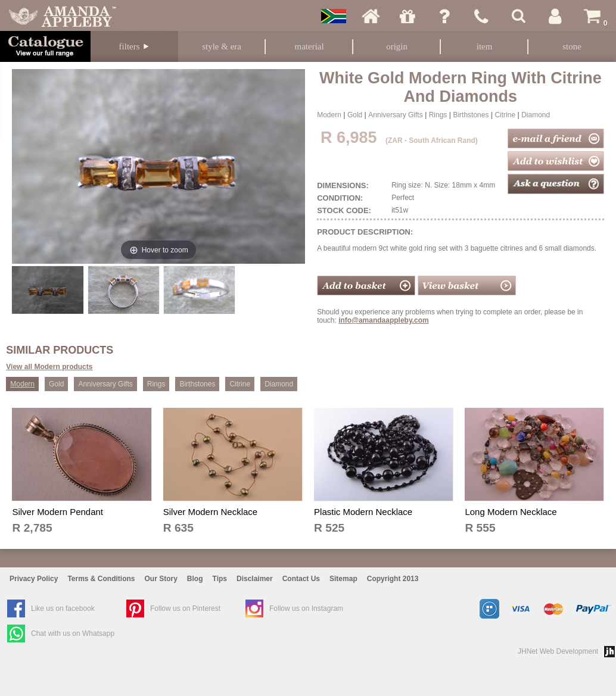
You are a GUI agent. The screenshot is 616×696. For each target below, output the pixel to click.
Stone (572, 46)
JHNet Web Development (558, 651)
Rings (438, 115)
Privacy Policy (34, 579)
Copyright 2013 (393, 579)
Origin (397, 46)
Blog (195, 579)
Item (485, 46)
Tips (220, 579)
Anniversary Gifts (395, 115)
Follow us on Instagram (306, 608)
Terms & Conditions (101, 579)
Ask (444, 16)
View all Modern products (49, 367)
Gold (355, 115)
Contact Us (301, 579)
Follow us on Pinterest (185, 608)
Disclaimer (255, 579)
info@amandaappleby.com (384, 320)
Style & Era (222, 46)
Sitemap (343, 579)
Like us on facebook (63, 608)
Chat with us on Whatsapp (73, 633)
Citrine (505, 115)
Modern (329, 115)
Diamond (536, 115)
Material (309, 46)
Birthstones (471, 115)
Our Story (161, 579)
